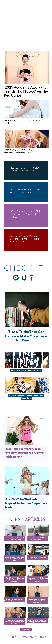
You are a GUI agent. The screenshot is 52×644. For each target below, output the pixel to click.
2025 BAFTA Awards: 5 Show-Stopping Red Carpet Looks (25, 169)
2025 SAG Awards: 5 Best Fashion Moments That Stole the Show (20, 151)
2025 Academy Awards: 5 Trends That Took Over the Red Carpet (26, 91)
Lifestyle (15, 574)
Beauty (15, 595)
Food (37, 534)
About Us (15, 637)
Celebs (37, 595)
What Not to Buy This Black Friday (26, 370)
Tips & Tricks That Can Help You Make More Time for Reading (26, 336)
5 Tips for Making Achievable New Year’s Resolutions (26, 397)
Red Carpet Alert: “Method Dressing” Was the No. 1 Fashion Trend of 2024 (25, 239)
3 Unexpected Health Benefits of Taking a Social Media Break (38, 580)
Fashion (15, 534)
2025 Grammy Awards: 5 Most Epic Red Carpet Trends (25, 191)
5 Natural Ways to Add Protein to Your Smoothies (38, 539)
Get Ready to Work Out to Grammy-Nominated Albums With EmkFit (24, 453)
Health (37, 574)
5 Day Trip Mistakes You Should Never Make (38, 558)
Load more (26, 630)
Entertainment (15, 553)
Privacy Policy (29, 637)
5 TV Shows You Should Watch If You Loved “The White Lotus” (15, 559)
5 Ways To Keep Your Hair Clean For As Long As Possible (14, 600)
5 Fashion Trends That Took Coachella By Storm (22, 122)
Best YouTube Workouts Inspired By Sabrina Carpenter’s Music (26, 503)
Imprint (43, 637)
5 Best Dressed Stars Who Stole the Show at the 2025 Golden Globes (25, 214)
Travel (37, 553)
